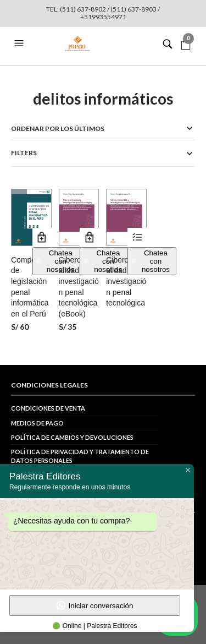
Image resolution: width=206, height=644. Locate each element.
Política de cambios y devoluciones (72, 437)
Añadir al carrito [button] (42, 238)
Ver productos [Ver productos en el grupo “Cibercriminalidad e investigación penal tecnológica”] (137, 238)
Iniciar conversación (95, 605)
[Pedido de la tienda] (103, 129)
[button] (20, 43)
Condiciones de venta (48, 408)
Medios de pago (37, 423)
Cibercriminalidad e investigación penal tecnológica (126, 281)
